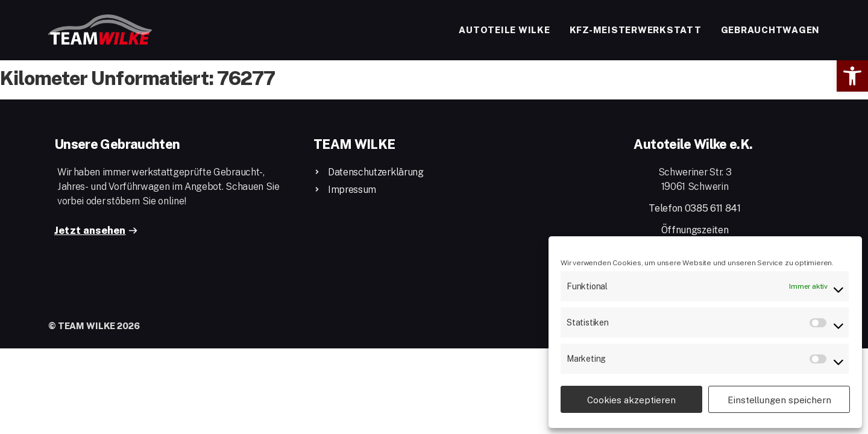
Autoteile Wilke (504, 30)
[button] (852, 76)
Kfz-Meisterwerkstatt (636, 30)
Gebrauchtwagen (771, 30)
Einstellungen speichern (779, 400)
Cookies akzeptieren (631, 400)
